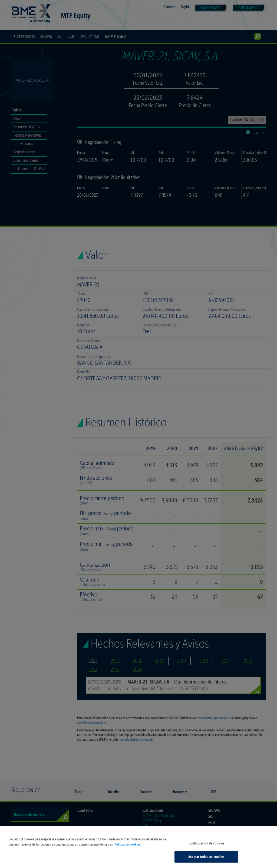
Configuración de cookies (206, 852)
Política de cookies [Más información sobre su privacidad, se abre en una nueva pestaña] (127, 853)
